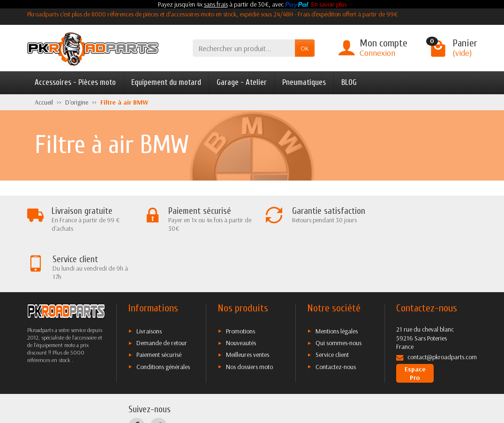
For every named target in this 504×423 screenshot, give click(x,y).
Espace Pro (415, 325)
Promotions (241, 283)
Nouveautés (241, 295)
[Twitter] (158, 378)
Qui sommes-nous (339, 295)
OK (305, 48)
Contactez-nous (336, 318)
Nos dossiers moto (249, 318)
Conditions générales (163, 318)
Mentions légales (337, 283)
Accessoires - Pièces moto (75, 82)
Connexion (377, 53)
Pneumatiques (304, 82)
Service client (332, 306)
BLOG (349, 82)
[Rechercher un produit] (244, 48)
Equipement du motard (166, 82)
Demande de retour (162, 295)
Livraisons (149, 283)
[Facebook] (137, 378)
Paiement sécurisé (159, 306)
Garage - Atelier (242, 82)
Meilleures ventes (248, 306)
